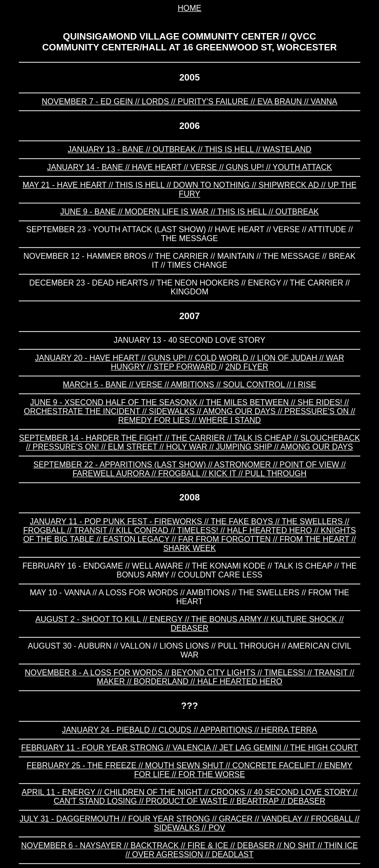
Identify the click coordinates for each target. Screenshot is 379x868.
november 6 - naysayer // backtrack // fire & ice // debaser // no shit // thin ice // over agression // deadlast (190, 850)
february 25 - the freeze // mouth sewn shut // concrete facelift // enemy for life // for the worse (189, 770)
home (189, 8)
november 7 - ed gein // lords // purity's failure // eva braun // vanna (189, 102)
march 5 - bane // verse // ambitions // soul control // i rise (189, 385)
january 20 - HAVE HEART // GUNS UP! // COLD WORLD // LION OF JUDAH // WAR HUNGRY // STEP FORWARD (189, 362)
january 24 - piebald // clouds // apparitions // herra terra (189, 730)
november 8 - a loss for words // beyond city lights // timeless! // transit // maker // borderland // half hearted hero (189, 677)
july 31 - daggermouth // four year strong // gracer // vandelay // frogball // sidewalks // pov (189, 823)
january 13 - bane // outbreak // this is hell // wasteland (189, 149)
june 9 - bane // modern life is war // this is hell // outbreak (189, 212)
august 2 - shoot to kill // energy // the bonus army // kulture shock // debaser (190, 624)
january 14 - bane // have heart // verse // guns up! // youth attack (189, 167)
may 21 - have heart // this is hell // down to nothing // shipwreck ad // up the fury (190, 189)
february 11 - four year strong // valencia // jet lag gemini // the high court (190, 748)
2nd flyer (247, 367)
